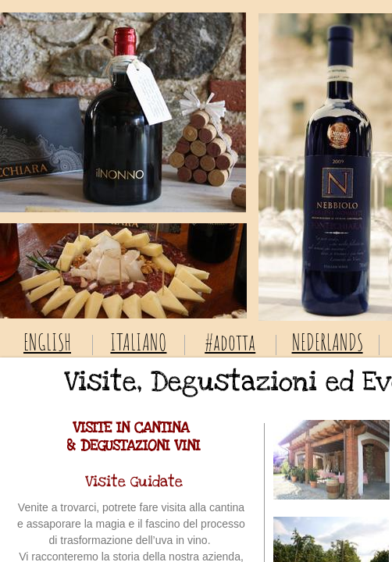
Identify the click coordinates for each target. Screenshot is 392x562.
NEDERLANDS (328, 342)
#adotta (230, 342)
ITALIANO (138, 342)
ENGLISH (47, 342)
